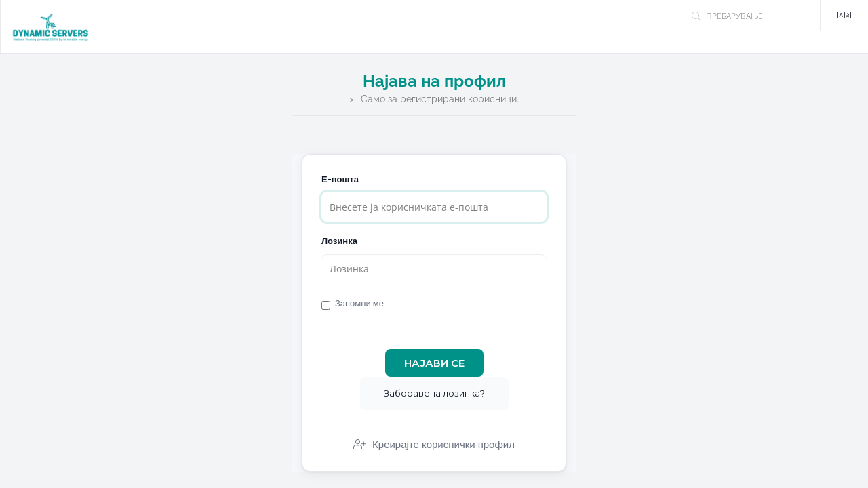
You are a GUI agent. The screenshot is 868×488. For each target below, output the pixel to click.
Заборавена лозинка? (434, 393)
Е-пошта (340, 179)
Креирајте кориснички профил (434, 445)
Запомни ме (353, 304)
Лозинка (339, 241)
